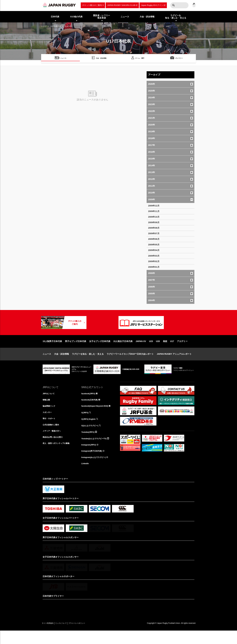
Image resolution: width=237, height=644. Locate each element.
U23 (151, 351)
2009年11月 (154, 211)
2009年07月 (154, 233)
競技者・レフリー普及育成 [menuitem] (102, 17)
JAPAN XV (141, 351)
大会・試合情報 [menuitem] (147, 17)
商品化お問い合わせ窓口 (54, 450)
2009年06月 (154, 239)
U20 (158, 351)
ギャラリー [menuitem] (179, 59)
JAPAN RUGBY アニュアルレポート (174, 364)
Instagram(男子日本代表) (93, 463)
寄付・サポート (50, 430)
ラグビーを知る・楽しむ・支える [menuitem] (176, 17)
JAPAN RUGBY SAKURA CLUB (121, 5)
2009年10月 (154, 217)
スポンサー (48, 423)
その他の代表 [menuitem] (76, 17)
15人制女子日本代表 (123, 351)
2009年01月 (154, 267)
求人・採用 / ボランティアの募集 (58, 457)
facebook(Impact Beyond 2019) (97, 417)
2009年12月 (154, 206)
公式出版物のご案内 (52, 437)
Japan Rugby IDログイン (152, 5)
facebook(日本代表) (91, 410)
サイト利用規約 (50, 637)
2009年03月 (154, 256)
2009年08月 (154, 228)
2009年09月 (154, 222)
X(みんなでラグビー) (91, 437)
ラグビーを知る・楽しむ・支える (88, 364)
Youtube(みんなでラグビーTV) (96, 450)
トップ (44, 26)
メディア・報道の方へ (53, 443)
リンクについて (67, 637)
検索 (173, 5)
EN (194, 6)
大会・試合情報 (62, 364)
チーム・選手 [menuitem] (140, 59)
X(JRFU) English (90, 430)
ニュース (47, 364)
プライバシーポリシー (87, 637)
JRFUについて (50, 403)
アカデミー (182, 351)
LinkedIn (86, 477)
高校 (165, 351)
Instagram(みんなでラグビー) (96, 470)
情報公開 (47, 410)
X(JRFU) (85, 423)
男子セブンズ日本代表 (76, 351)
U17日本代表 (56, 26)
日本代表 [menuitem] (55, 17)
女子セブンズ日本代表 (100, 351)
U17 (172, 351)
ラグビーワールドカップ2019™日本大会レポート (130, 364)
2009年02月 (154, 261)
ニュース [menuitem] (125, 17)
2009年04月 (154, 250)
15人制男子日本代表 (52, 351)
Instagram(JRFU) (90, 457)
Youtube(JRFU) (89, 443)
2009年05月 (154, 245)
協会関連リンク (50, 417)
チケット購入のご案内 (92, 5)
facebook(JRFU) (89, 403)
